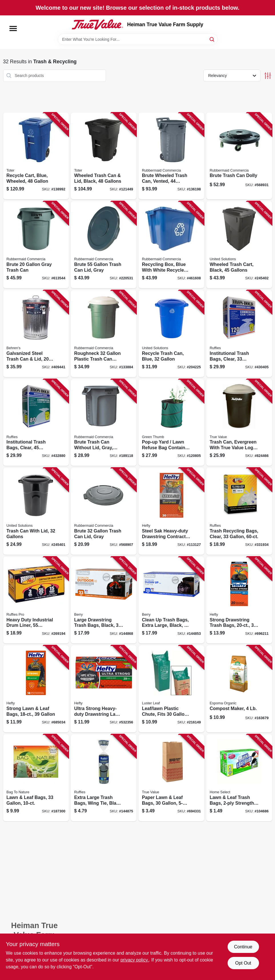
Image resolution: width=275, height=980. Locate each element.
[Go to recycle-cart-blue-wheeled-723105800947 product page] (36, 156)
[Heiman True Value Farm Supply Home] (97, 25)
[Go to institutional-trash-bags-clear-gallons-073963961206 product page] (36, 423)
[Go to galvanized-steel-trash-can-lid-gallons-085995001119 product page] (36, 334)
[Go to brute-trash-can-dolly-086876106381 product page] (239, 156)
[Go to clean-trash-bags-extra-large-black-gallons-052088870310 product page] (171, 600)
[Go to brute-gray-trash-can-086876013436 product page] (36, 245)
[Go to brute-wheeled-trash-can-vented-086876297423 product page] (171, 156)
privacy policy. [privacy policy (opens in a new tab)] (135, 960)
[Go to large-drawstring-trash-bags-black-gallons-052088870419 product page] (104, 600)
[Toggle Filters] (268, 76)
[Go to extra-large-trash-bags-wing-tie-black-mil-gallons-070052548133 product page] (104, 778)
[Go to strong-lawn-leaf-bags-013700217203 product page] (36, 689)
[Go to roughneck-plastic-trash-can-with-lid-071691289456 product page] (104, 334)
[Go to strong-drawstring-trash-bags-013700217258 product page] (239, 600)
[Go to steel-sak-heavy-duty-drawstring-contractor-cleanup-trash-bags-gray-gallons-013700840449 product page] (171, 511)
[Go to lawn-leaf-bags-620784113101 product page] (36, 778)
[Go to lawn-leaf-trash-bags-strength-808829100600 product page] (239, 778)
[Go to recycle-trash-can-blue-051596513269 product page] (171, 334)
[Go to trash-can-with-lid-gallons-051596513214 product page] (36, 511)
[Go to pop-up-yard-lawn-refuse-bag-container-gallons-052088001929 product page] (171, 423)
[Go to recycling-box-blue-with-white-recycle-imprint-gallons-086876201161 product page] (171, 245)
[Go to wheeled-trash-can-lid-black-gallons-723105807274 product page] (104, 156)
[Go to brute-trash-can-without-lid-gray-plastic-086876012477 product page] (104, 423)
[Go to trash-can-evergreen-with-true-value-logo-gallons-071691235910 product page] (239, 423)
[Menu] (13, 29)
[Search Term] (138, 39)
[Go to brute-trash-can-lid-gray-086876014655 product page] (104, 511)
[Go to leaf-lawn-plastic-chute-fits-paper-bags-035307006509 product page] (171, 689)
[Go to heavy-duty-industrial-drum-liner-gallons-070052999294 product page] (36, 600)
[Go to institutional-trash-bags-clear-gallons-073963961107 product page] (239, 334)
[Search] (212, 39)
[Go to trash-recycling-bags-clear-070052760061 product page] (239, 511)
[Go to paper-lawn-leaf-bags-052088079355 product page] (171, 778)
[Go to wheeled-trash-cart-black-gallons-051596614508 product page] (239, 245)
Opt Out (243, 963)
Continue (243, 947)
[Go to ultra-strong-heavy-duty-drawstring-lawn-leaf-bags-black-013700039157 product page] (104, 689)
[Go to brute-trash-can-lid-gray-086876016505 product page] (104, 245)
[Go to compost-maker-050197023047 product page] (239, 689)
